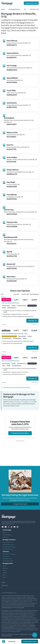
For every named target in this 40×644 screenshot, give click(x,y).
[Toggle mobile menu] (35, 635)
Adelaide (5, 573)
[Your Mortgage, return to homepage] (7, 3)
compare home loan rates (20, 433)
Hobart (4, 577)
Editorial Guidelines (7, 535)
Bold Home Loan (10, 361)
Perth (4, 575)
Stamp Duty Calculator (8, 561)
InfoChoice (31, 634)
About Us (5, 533)
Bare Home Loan (10, 303)
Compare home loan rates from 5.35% (20, 423)
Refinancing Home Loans (9, 544)
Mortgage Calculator (7, 559)
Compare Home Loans (31, 3)
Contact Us (5, 537)
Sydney (4, 566)
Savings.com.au (24, 634)
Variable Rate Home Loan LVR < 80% (14, 334)
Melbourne (5, 568)
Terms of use (5, 585)
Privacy (3, 582)
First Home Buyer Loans (8, 549)
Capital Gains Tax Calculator (9, 554)
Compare (34, 325)
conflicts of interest (6, 608)
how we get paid (20, 608)
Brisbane (5, 571)
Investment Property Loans (9, 547)
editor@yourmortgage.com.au (24, 402)
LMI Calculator (6, 556)
